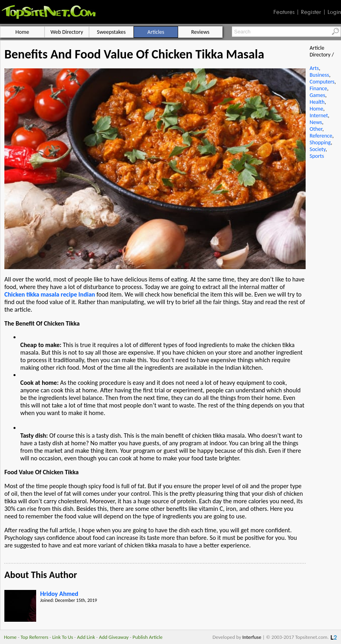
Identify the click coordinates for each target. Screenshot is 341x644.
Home (316, 109)
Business (319, 75)
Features (284, 12)
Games (317, 95)
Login (334, 12)
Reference (321, 136)
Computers (322, 82)
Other (316, 129)
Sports (317, 156)
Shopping (320, 143)
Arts (314, 68)
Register (311, 12)
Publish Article (148, 637)
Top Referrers (35, 637)
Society (318, 149)
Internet (319, 115)
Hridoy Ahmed (59, 594)
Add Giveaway (114, 637)
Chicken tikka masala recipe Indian (50, 294)
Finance (318, 88)
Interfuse (252, 637)
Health (317, 102)
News (316, 122)
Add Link (86, 637)
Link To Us (63, 637)
